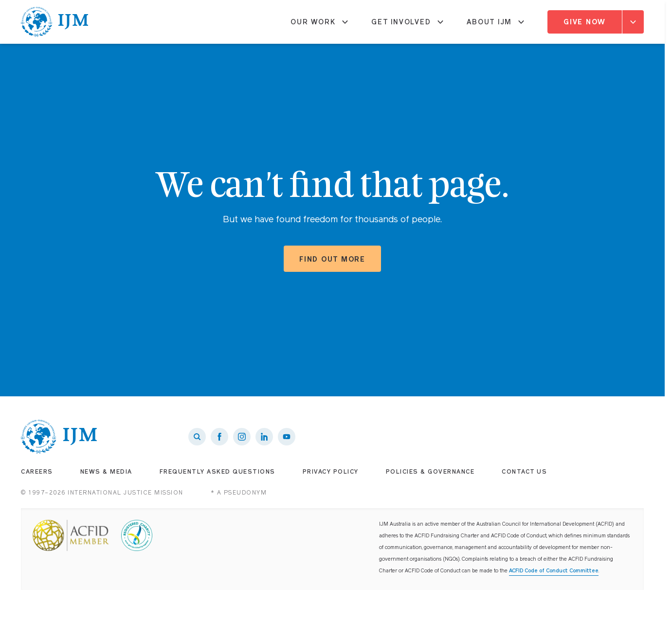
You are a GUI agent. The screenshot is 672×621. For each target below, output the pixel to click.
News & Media (106, 472)
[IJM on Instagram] (242, 437)
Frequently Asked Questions (218, 472)
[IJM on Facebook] (219, 437)
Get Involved (407, 26)
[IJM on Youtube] (287, 437)
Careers (37, 472)
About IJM (495, 26)
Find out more (332, 259)
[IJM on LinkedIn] (264, 437)
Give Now (585, 22)
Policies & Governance (430, 472)
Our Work (319, 26)
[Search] (197, 437)
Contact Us (524, 472)
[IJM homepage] (55, 22)
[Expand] (633, 22)
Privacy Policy (331, 472)
